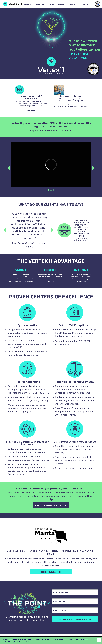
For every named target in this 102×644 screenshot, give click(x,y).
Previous (7, 174)
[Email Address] (75, 592)
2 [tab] (51, 196)
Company (28, 4)
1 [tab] (49, 196)
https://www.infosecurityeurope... (75, 106)
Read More (31, 110)
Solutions (41, 4)
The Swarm (74, 4)
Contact (87, 4)
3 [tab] (53, 196)
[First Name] (75, 610)
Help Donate (51, 572)
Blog (52, 4)
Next (95, 174)
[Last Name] (75, 601)
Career (61, 4)
